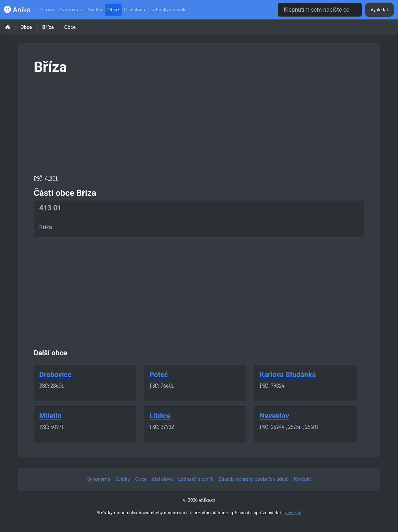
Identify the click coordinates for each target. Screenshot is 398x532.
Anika (17, 10)
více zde (293, 513)
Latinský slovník (168, 10)
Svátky (95, 10)
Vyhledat (379, 10)
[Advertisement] (199, 124)
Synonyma (71, 10)
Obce (113, 10)
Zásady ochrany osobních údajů (253, 479)
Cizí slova (135, 10)
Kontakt (303, 479)
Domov (46, 10)
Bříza (48, 27)
